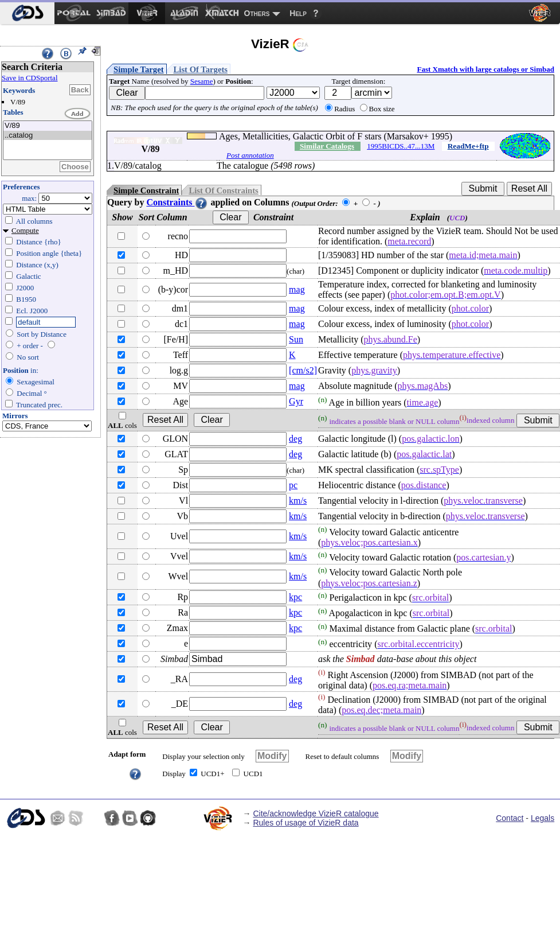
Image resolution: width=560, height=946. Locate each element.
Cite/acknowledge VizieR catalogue (316, 813)
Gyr (296, 401)
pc (293, 485)
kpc (295, 597)
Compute (25, 230)
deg (295, 439)
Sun (296, 339)
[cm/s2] (303, 370)
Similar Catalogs (327, 146)
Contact (510, 818)
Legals (543, 818)
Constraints (177, 202)
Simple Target (139, 69)
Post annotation (250, 155)
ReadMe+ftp (468, 146)
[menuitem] (27, 13)
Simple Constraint (146, 190)
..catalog (48, 136)
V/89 (48, 126)
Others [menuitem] (257, 13)
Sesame (202, 81)
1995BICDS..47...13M (401, 146)
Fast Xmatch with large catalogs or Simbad (485, 69)
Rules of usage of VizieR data (306, 823)
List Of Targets (201, 69)
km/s (298, 501)
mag (297, 289)
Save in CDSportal (30, 78)
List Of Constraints (223, 190)
